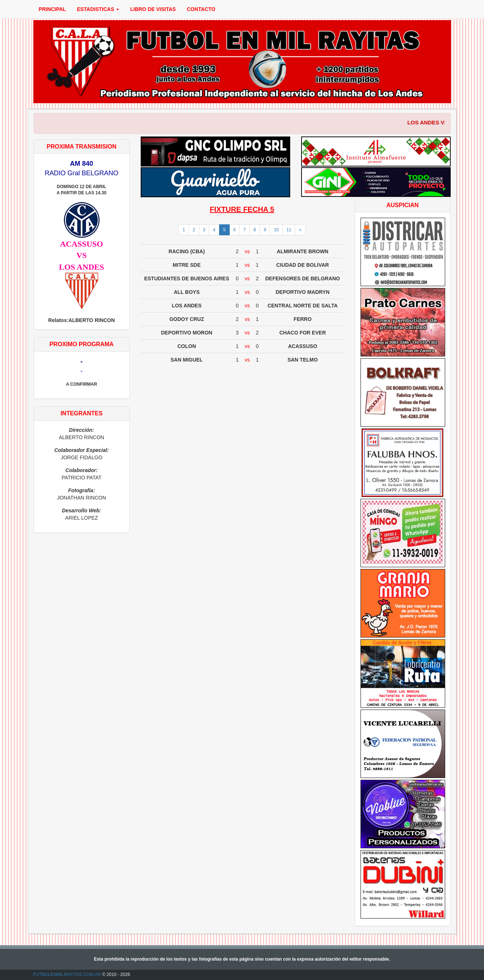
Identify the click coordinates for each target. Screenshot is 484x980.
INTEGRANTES (82, 413)
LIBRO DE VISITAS (153, 9)
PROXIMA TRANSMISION (82, 147)
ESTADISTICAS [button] (98, 9)
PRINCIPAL (52, 9)
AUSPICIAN (402, 205)
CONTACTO (201, 9)
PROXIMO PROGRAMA (82, 344)
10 (276, 230)
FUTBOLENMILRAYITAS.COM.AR (67, 975)
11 (289, 230)
